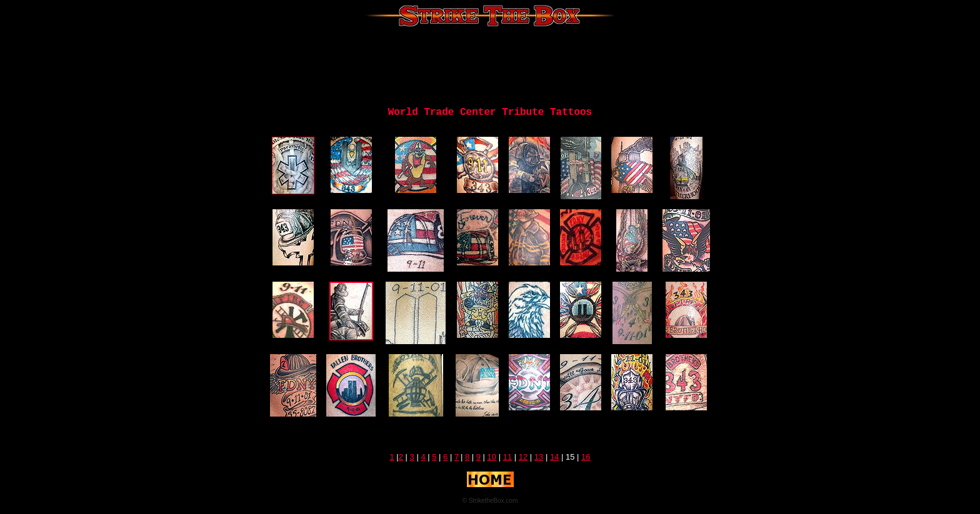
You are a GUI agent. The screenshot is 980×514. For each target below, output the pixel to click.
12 (523, 457)
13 (539, 457)
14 (554, 457)
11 (507, 457)
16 (586, 457)
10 (492, 457)
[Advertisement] (490, 66)
